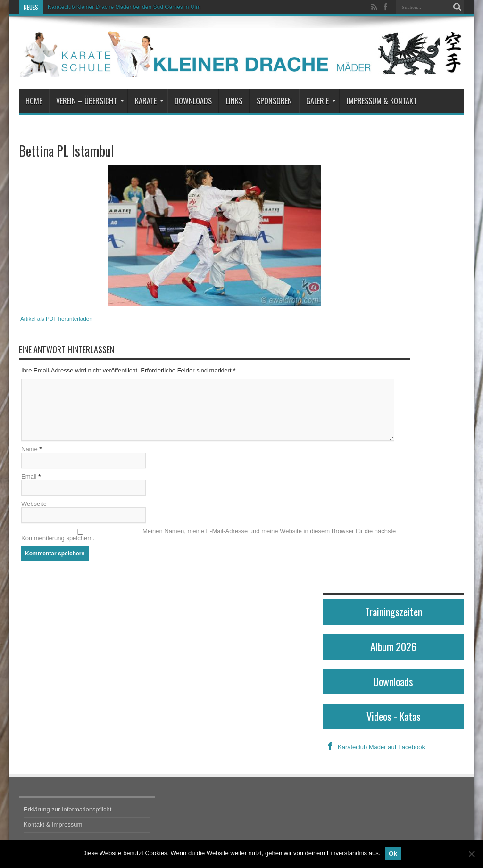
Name (29, 449)
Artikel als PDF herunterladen (56, 318)
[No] (471, 854)
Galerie (321, 101)
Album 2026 (393, 646)
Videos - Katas (394, 716)
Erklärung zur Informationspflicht (67, 809)
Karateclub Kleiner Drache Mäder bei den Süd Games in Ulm (124, 7)
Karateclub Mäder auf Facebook (374, 747)
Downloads (193, 101)
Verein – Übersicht (90, 101)
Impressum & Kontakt (382, 101)
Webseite (34, 504)
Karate (149, 101)
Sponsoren (274, 101)
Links (234, 101)
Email (29, 476)
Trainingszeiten (394, 612)
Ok (393, 854)
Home (34, 101)
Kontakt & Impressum (53, 824)
